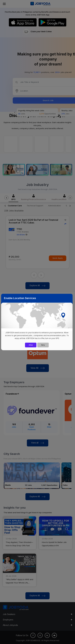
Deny (43, 345)
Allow (31, 345)
